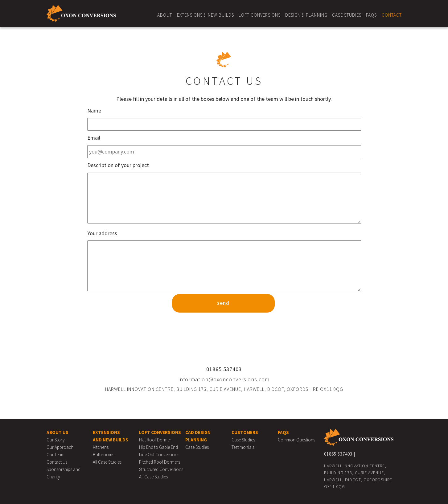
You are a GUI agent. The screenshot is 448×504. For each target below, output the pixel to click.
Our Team (55, 455)
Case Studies (347, 15)
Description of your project (118, 165)
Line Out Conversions (159, 455)
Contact (392, 15)
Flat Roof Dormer (155, 440)
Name (94, 111)
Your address (102, 233)
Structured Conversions (161, 469)
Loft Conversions (260, 15)
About (165, 15)
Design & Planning (306, 15)
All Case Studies (107, 462)
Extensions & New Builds (206, 15)
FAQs (371, 15)
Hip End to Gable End (158, 447)
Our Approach (60, 447)
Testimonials (243, 447)
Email (94, 138)
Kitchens (101, 447)
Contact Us (57, 462)
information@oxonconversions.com (224, 379)
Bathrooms (103, 455)
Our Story (56, 440)
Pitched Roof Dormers (160, 462)
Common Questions (296, 440)
